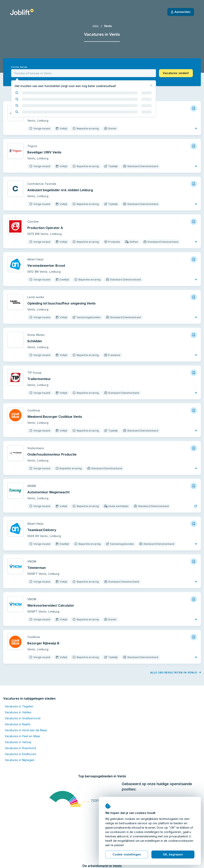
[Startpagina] (22, 12)
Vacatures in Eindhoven (21, 754)
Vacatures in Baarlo (18, 724)
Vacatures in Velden (18, 712)
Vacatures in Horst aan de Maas (26, 730)
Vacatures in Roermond (20, 748)
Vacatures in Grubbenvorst (23, 718)
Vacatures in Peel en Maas (23, 736)
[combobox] (84, 73)
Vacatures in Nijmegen (20, 760)
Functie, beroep (19, 67)
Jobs (95, 26)
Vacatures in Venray (18, 742)
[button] (176, 73)
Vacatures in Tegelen (19, 706)
